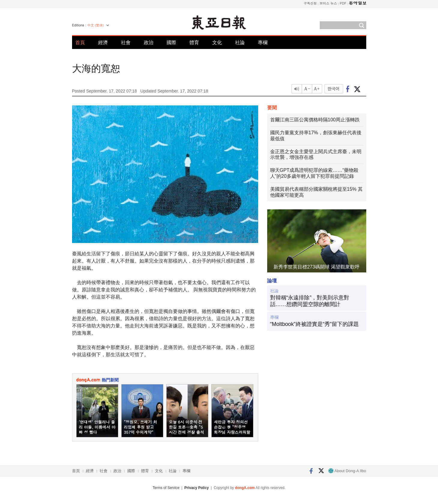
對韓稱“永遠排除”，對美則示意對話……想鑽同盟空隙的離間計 (310, 301)
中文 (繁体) (95, 25)
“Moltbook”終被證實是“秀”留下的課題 (314, 324)
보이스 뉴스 (328, 3)
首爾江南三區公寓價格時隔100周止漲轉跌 (315, 120)
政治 (149, 43)
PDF (343, 3)
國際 (171, 43)
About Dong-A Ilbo (347, 471)
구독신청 (310, 3)
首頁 (80, 43)
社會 (126, 43)
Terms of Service (166, 488)
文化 (217, 43)
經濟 (103, 43)
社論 (240, 43)
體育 (194, 43)
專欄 (263, 43)
